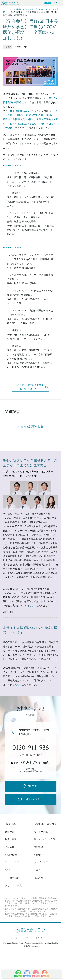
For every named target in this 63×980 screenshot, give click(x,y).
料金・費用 (11, 839)
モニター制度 (41, 832)
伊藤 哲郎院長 (44, 119)
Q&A (7, 870)
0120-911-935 (31, 748)
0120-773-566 (35, 763)
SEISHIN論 (11, 824)
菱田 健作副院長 (11, 119)
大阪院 (9, 128)
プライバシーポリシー (24, 938)
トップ (6, 9)
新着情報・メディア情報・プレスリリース (31, 9)
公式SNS (47, 3)
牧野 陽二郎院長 (35, 115)
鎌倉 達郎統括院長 (20, 111)
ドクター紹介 (12, 878)
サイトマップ (41, 938)
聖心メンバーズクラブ (46, 839)
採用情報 (38, 847)
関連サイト (40, 855)
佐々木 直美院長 (18, 124)
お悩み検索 (11, 855)
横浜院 (33, 124)
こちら (33, 606)
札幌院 (18, 115)
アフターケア (12, 862)
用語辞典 (38, 878)
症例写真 (10, 847)
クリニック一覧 (13, 885)
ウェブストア (41, 862)
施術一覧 (10, 832)
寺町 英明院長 (48, 124)
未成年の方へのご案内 (45, 824)
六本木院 (27, 119)
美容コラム (40, 870)
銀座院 (49, 115)
